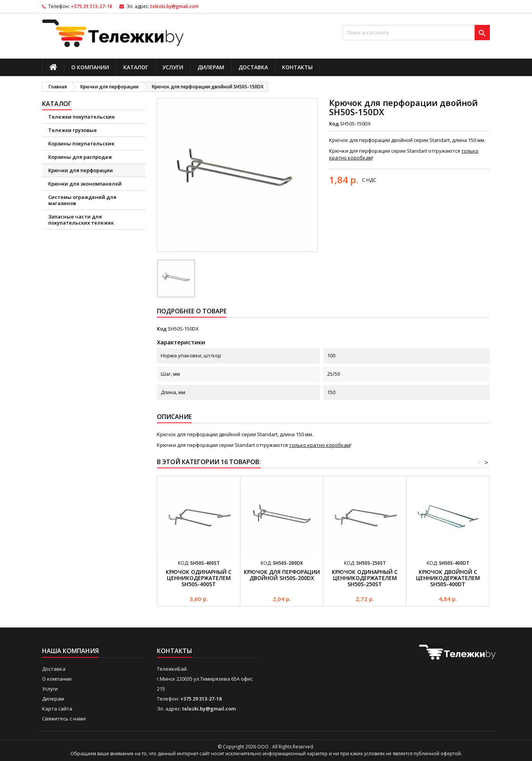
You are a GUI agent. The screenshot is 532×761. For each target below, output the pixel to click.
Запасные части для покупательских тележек (81, 220)
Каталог (136, 67)
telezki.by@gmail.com (175, 6)
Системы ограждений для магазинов (82, 200)
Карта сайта (57, 709)
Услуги (173, 67)
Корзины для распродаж (80, 157)
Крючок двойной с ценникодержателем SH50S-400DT (448, 578)
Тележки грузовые (73, 130)
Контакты (297, 67)
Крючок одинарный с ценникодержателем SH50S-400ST (199, 578)
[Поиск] (416, 33)
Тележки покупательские (82, 117)
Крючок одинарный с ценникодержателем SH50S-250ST (365, 578)
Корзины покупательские (81, 143)
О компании (90, 67)
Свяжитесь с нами (64, 719)
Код (334, 124)
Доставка (253, 67)
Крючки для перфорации (81, 170)
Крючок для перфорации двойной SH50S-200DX (282, 575)
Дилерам (211, 67)
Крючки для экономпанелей (85, 184)
